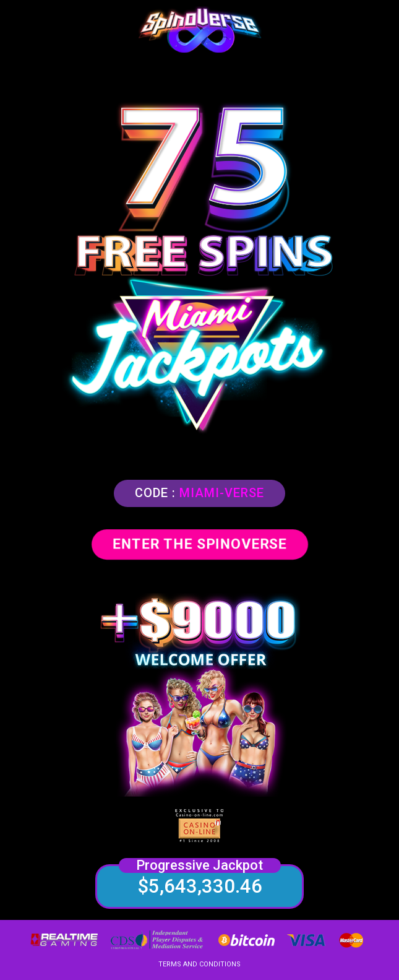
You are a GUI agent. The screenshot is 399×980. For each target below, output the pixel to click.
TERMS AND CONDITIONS (199, 964)
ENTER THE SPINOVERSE (200, 544)
